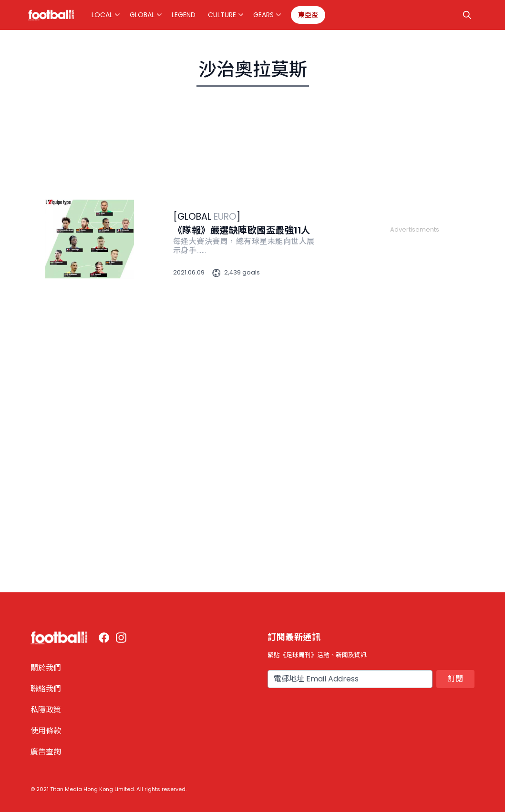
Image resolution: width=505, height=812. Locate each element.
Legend (184, 15)
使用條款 (46, 731)
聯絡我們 (46, 689)
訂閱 (455, 679)
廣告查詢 (46, 752)
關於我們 (46, 668)
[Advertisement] (414, 377)
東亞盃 (308, 15)
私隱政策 (46, 710)
